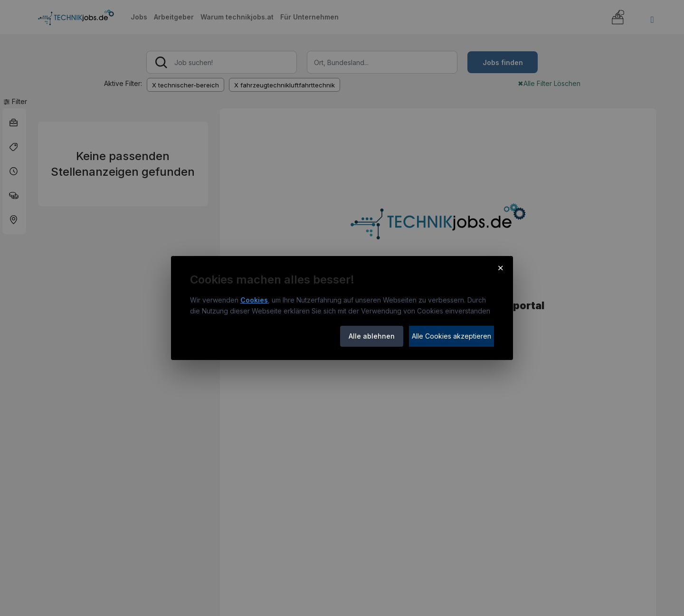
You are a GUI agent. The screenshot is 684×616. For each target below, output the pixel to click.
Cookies (254, 300)
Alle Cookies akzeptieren (451, 336)
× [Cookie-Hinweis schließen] (500, 267)
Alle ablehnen (372, 336)
